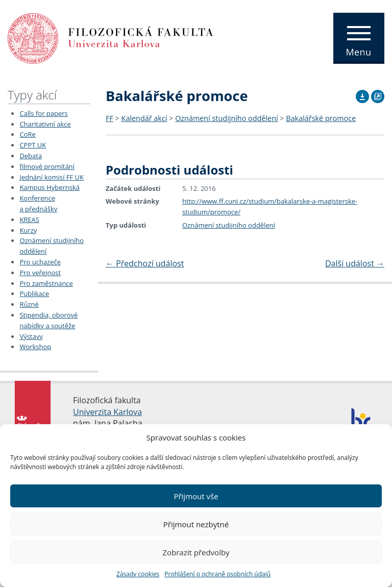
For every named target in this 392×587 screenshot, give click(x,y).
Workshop (35, 347)
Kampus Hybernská (50, 187)
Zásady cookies (138, 574)
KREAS (29, 219)
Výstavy (31, 336)
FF (109, 118)
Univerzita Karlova (107, 412)
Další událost (355, 263)
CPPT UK (33, 145)
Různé (29, 304)
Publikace (34, 293)
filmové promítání (47, 166)
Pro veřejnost (40, 273)
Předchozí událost (145, 263)
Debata (31, 156)
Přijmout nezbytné (196, 524)
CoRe (27, 134)
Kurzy (28, 230)
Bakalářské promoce (321, 118)
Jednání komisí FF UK (52, 177)
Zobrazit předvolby (196, 552)
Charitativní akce (45, 124)
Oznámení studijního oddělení (226, 118)
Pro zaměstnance (46, 283)
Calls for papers (43, 113)
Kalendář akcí (144, 118)
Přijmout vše (196, 496)
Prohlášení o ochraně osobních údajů (217, 574)
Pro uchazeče (40, 262)
